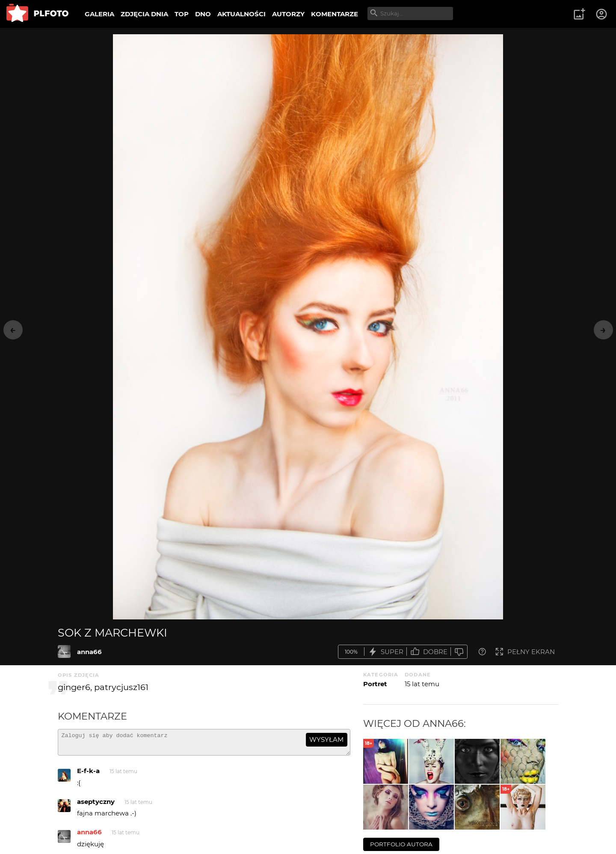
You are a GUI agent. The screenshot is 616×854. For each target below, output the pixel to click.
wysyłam (326, 739)
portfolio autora (401, 844)
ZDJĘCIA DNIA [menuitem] (144, 14)
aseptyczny (96, 805)
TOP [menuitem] (182, 14)
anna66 (89, 652)
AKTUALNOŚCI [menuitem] (241, 14)
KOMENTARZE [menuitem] (335, 14)
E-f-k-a (88, 775)
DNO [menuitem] (203, 14)
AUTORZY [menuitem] (288, 14)
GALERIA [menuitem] (99, 14)
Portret (375, 684)
